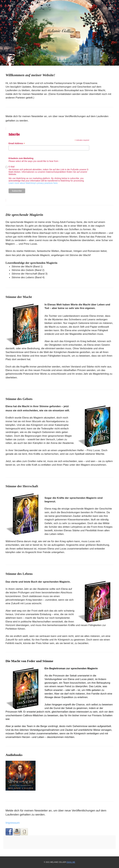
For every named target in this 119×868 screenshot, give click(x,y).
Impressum (13, 823)
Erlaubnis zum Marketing (21, 158)
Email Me (71, 862)
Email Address (17, 143)
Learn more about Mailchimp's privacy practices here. (33, 183)
